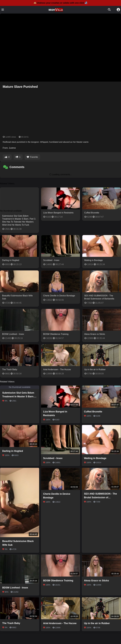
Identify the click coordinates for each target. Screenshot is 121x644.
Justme (12, 148)
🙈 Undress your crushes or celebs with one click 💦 (60, 3)
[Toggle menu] (3, 10)
